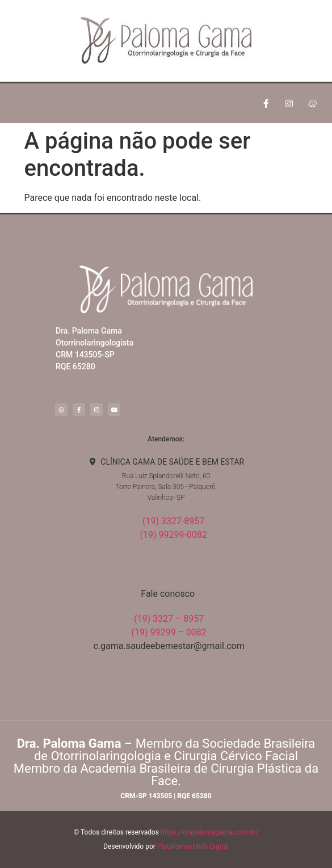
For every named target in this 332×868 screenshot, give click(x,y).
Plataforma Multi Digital (193, 846)
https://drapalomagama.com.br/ (209, 832)
